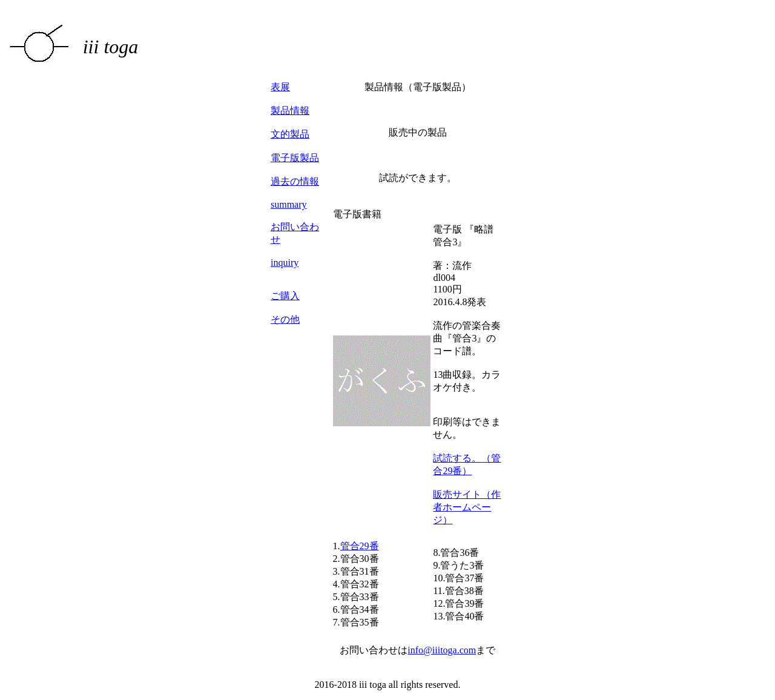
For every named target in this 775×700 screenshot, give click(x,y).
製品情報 (290, 111)
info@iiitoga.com (442, 650)
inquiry (285, 262)
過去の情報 (295, 181)
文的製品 (290, 134)
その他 (285, 319)
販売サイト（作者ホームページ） (467, 507)
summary (289, 204)
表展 (280, 87)
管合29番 (360, 546)
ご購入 (285, 296)
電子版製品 (295, 158)
